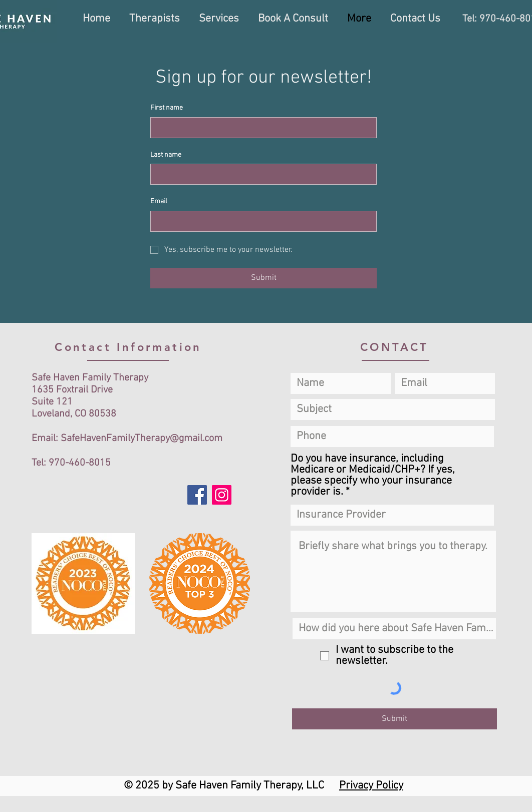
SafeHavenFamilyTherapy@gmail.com (142, 439)
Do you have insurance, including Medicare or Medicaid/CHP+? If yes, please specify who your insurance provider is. (373, 476)
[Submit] (394, 719)
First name (167, 108)
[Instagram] (222, 495)
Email (159, 201)
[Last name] (260, 174)
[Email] (260, 221)
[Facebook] (197, 495)
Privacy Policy (371, 786)
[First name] (260, 128)
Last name (166, 155)
